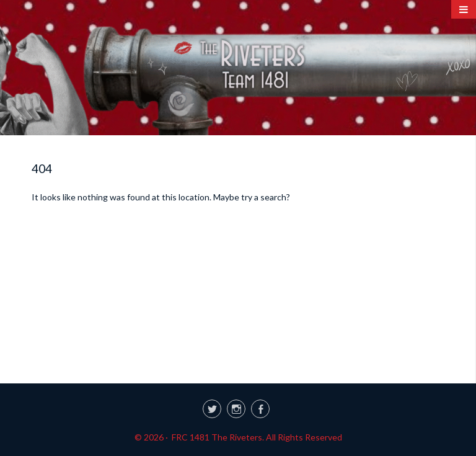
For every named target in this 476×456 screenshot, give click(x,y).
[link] (238, 407)
